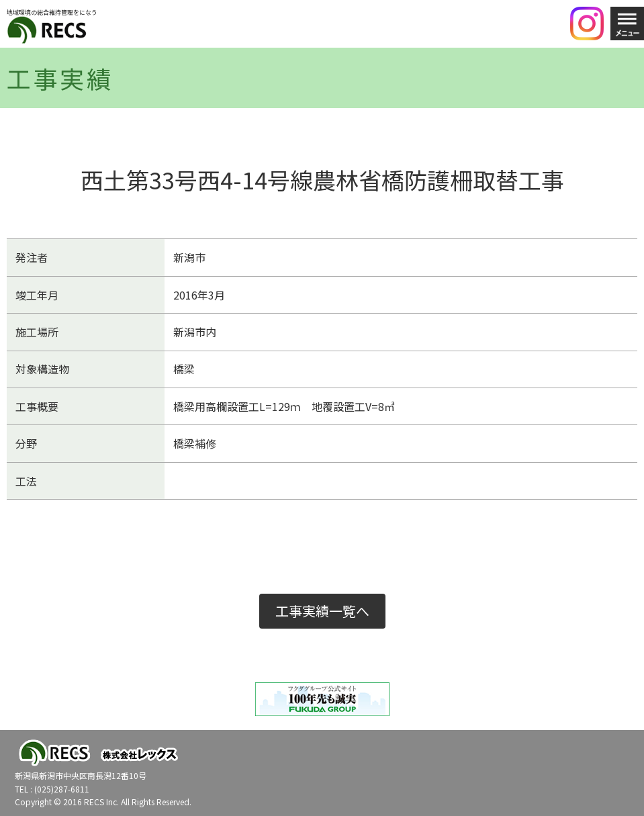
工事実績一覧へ (322, 611)
